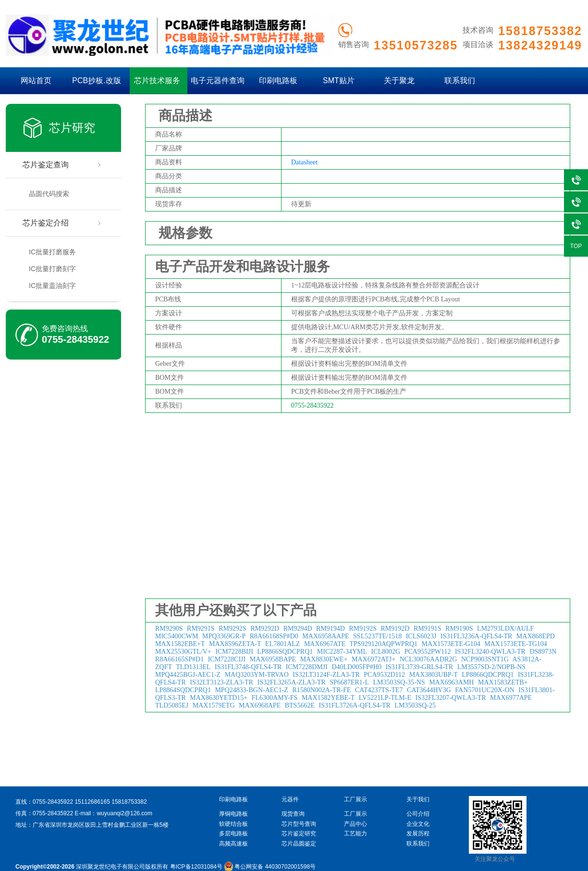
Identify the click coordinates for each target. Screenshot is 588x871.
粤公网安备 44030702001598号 (270, 867)
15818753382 (129, 802)
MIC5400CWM (177, 636)
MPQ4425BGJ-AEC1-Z (188, 675)
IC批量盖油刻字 (52, 286)
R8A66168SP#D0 (274, 636)
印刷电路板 (278, 81)
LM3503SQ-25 (415, 705)
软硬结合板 (233, 824)
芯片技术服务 (157, 81)
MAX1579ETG (214, 705)
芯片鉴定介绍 (46, 223)
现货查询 (293, 814)
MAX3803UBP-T (434, 675)
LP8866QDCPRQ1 (488, 675)
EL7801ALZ (282, 644)
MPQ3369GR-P (224, 636)
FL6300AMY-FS (275, 698)
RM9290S (169, 628)
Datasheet (304, 162)
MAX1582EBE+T (180, 644)
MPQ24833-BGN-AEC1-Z (251, 690)
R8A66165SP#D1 (179, 659)
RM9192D (395, 628)
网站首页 (36, 81)
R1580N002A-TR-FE (321, 690)
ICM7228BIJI (234, 652)
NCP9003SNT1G (485, 659)
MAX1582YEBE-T (328, 698)
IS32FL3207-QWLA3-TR (450, 698)
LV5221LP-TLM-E (385, 698)
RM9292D (265, 628)
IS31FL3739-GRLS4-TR (419, 667)
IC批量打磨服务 (52, 252)
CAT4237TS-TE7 (379, 690)
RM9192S (363, 628)
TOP (576, 246)
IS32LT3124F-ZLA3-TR (326, 675)
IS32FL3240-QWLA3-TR (490, 652)
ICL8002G (386, 652)
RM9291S (201, 628)
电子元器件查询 (218, 81)
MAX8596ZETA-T (235, 644)
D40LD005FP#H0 (356, 667)
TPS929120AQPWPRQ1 (384, 644)
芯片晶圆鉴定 (299, 844)
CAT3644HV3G (429, 690)
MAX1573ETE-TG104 (516, 644)
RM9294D (298, 628)
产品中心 (355, 824)
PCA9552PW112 (428, 652)
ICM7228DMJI (307, 667)
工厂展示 (355, 814)
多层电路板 (233, 834)
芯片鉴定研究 (299, 834)
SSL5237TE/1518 (377, 636)
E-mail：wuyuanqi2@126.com (113, 813)
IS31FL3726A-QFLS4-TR (354, 705)
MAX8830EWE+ (324, 659)
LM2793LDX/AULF (505, 628)
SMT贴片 (339, 81)
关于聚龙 (399, 81)
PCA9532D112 (384, 675)
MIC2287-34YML (342, 652)
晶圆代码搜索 (49, 194)
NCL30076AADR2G (429, 659)
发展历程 (418, 834)
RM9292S (233, 628)
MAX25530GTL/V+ (183, 652)
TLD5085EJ (172, 705)
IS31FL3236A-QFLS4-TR (476, 636)
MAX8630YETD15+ (219, 698)
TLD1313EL (193, 667)
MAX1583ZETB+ (503, 682)
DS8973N (543, 652)
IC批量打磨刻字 (52, 269)
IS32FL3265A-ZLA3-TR (292, 682)
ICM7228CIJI (227, 659)
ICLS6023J (421, 636)
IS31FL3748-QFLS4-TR (248, 667)
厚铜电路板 (233, 814)
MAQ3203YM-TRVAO (257, 675)
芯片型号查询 (299, 824)
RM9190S (459, 628)
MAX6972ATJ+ (374, 659)
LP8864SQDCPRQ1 (183, 690)
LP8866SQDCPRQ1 (285, 652)
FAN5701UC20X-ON (484, 690)
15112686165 (92, 802)
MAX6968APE (260, 705)
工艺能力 (355, 834)
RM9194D (331, 628)
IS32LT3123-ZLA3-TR (221, 682)
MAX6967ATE (325, 644)
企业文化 (418, 824)
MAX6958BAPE (273, 659)
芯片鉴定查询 (46, 165)
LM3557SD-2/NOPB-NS (491, 667)
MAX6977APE (511, 698)
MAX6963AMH (451, 682)
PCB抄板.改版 (96, 81)
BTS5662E (300, 705)
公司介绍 (418, 814)
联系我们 (460, 81)
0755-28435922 (75, 339)
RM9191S (428, 628)
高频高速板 (233, 844)
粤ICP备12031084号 (196, 867)
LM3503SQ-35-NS (399, 682)
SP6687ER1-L (349, 682)
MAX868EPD (536, 636)
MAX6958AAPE (325, 636)
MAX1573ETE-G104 (451, 644)
